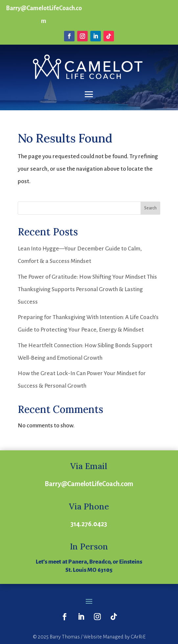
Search (150, 208)
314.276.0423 (89, 524)
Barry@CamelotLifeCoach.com (89, 484)
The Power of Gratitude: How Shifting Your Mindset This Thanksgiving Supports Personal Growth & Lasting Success (87, 289)
